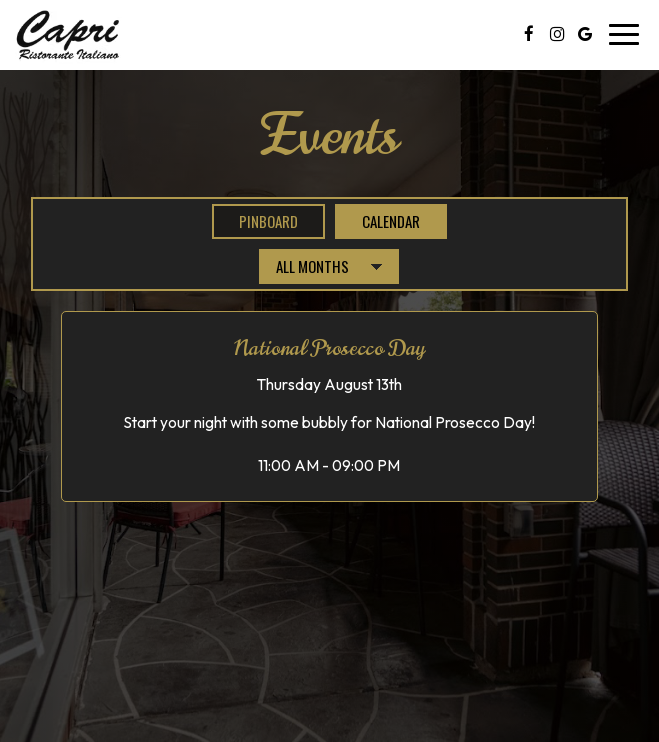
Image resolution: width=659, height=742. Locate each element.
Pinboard (255, 221)
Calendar (377, 221)
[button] (329, 406)
